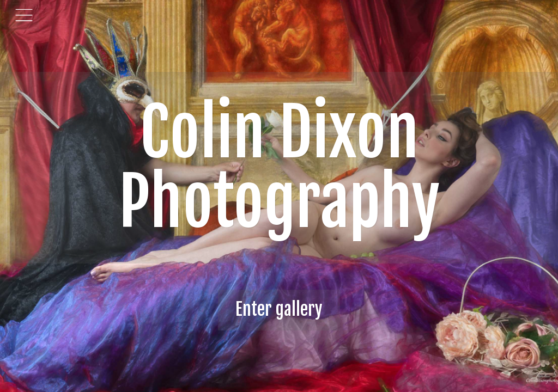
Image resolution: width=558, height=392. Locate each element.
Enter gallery (279, 309)
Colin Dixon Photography (279, 167)
